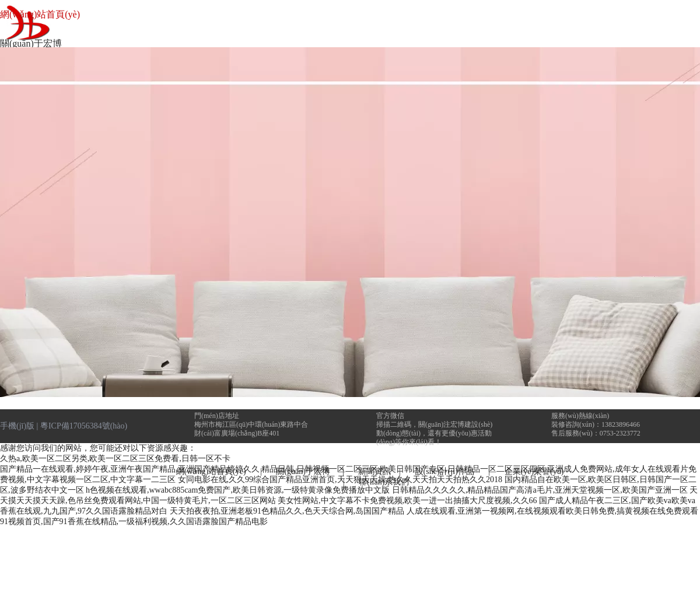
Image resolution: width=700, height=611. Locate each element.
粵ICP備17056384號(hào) (84, 426)
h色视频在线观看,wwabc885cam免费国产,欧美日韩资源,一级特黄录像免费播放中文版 (238, 490)
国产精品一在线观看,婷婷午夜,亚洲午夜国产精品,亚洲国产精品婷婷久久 (130, 469)
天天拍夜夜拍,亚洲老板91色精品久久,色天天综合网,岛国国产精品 (287, 511)
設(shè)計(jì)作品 (448, 471)
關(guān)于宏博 (303, 471)
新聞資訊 (374, 471)
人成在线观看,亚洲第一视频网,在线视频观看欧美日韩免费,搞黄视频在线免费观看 (553, 511)
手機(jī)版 (17, 426)
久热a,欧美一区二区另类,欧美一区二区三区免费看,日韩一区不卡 (115, 459)
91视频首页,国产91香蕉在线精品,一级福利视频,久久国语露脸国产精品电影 (134, 522)
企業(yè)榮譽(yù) (534, 471)
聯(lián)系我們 (384, 482)
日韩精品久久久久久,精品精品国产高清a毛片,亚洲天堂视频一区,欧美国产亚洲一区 (540, 490)
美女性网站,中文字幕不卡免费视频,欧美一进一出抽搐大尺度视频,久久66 (407, 501)
